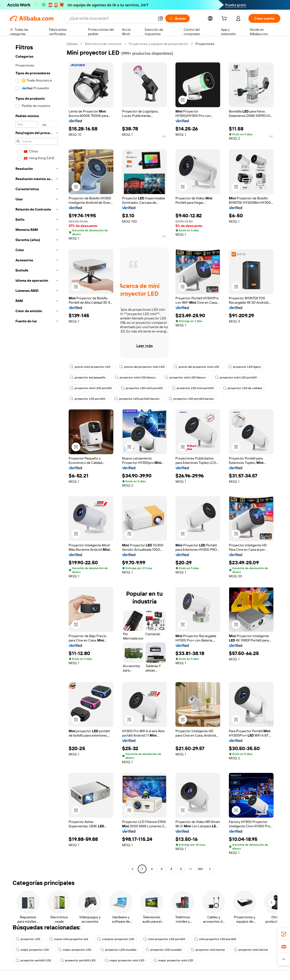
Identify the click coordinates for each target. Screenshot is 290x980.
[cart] (225, 19)
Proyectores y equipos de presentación (159, 44)
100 (200, 869)
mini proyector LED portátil (164, 939)
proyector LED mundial (118, 950)
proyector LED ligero (245, 367)
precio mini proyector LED (90, 367)
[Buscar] (178, 18)
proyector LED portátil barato (137, 399)
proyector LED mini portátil (142, 388)
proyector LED (28, 939)
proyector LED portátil (87, 399)
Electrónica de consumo (103, 44)
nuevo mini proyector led (69, 939)
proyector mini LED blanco (135, 377)
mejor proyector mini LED (124, 960)
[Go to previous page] (132, 869)
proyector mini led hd (208, 950)
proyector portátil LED (33, 960)
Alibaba (72, 44)
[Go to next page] (210, 869)
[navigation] (37, 457)
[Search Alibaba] (111, 18)
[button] (160, 18)
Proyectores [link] (205, 44)
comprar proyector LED (116, 939)
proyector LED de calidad (242, 388)
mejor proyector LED (32, 950)
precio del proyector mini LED (142, 367)
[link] (284, 934)
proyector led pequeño (88, 377)
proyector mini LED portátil (236, 377)
